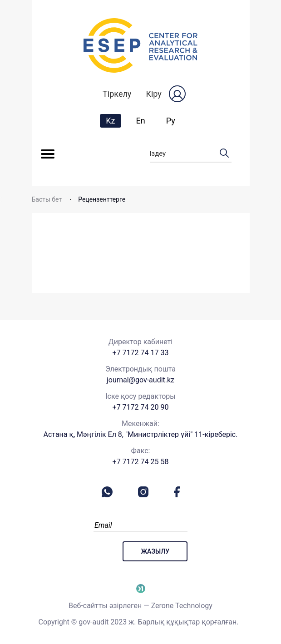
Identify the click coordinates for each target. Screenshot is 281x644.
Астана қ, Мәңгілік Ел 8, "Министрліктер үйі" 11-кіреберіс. (141, 434)
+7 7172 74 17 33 (141, 353)
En (141, 121)
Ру (171, 121)
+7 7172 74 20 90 (141, 407)
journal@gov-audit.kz (140, 380)
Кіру (153, 94)
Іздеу (191, 154)
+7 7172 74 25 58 (141, 462)
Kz (113, 120)
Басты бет (47, 199)
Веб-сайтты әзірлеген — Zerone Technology (140, 606)
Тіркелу (117, 94)
